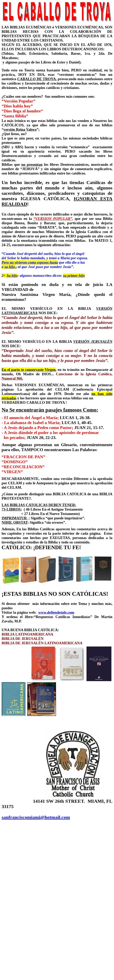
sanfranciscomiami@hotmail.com (36, 817)
